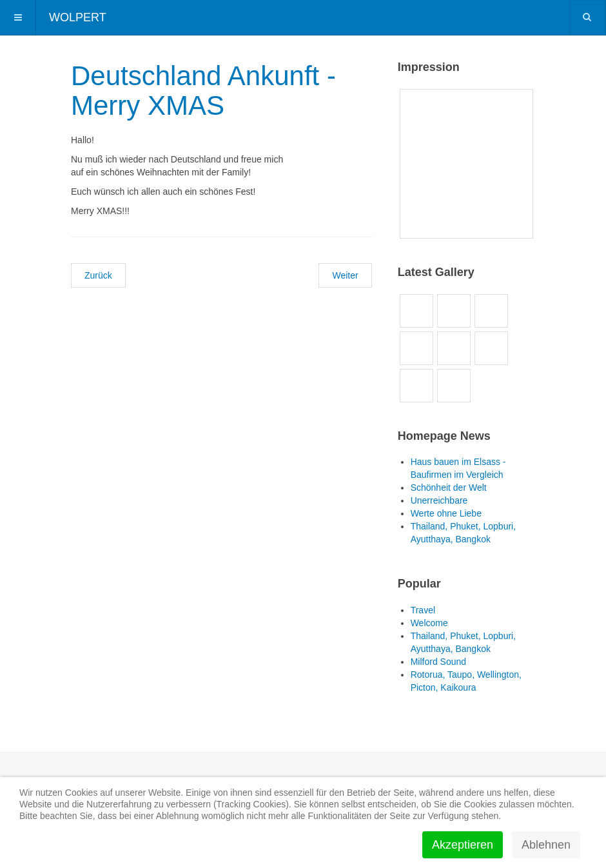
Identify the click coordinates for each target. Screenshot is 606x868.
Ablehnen (546, 845)
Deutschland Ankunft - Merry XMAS (203, 91)
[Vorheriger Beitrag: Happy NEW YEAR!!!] (98, 275)
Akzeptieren (463, 845)
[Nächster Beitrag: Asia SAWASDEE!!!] (345, 275)
